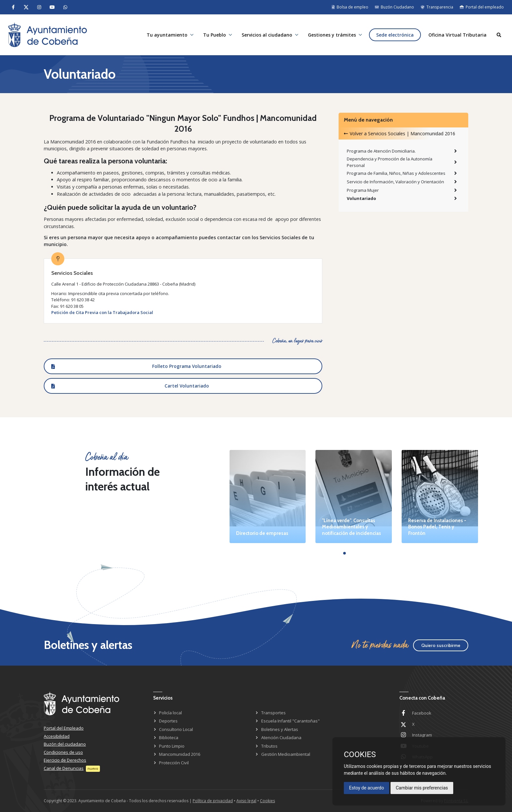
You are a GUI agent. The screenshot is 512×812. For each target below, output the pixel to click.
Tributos (269, 746)
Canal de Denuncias (64, 768)
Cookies (267, 801)
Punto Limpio (172, 746)
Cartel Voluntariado (187, 386)
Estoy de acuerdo (367, 788)
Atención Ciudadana (281, 737)
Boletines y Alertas (280, 729)
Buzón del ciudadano (65, 744)
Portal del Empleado (64, 728)
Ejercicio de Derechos (65, 760)
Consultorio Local (176, 729)
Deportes (168, 721)
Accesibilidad (57, 736)
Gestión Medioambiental (286, 754)
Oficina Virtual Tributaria (457, 35)
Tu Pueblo (215, 35)
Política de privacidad (213, 801)
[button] (344, 553)
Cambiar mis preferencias (422, 788)
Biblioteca (169, 737)
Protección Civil (174, 763)
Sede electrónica (395, 35)
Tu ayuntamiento (167, 35)
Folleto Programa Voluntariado (187, 366)
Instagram (422, 735)
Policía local (170, 713)
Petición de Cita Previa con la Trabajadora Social (102, 312)
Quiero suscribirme (441, 645)
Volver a (400, 133)
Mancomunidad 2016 (180, 754)
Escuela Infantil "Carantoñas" (290, 721)
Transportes (273, 713)
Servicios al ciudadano (267, 35)
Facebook (422, 713)
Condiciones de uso (63, 752)
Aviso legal (246, 801)
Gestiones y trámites (332, 35)
